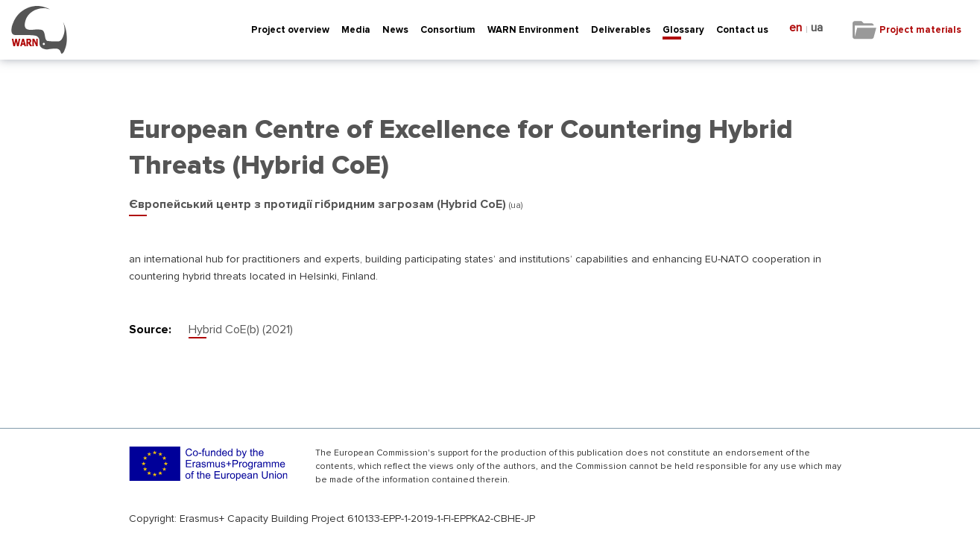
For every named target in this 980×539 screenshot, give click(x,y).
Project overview (290, 30)
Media (356, 30)
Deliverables (621, 30)
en (796, 28)
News (395, 30)
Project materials (920, 30)
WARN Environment (533, 30)
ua (817, 28)
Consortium (448, 30)
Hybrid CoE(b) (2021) (241, 330)
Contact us (742, 30)
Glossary (683, 30)
